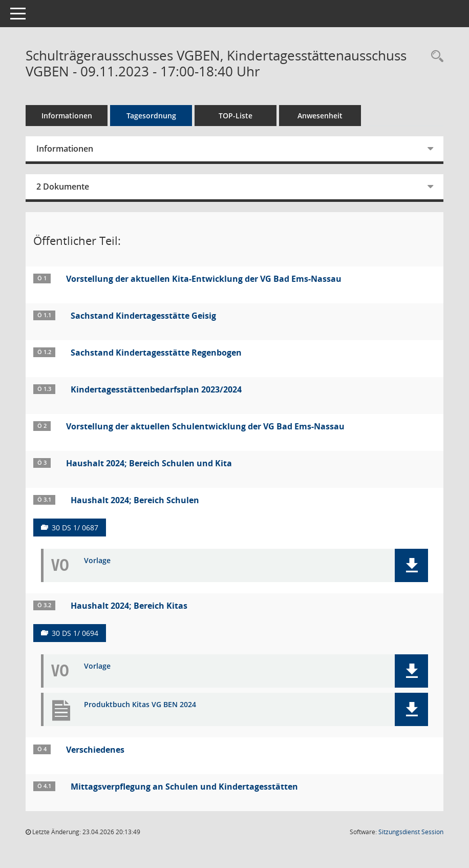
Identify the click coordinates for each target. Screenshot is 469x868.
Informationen (67, 116)
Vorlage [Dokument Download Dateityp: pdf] (97, 561)
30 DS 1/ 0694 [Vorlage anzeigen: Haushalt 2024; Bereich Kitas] (75, 633)
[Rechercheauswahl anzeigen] (435, 57)
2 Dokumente (63, 187)
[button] (411, 565)
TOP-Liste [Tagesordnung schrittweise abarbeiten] (236, 116)
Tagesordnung (151, 116)
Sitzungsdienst (411, 832)
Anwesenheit (320, 116)
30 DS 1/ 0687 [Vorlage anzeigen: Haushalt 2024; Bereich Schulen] (75, 528)
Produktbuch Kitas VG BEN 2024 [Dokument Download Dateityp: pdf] (140, 705)
